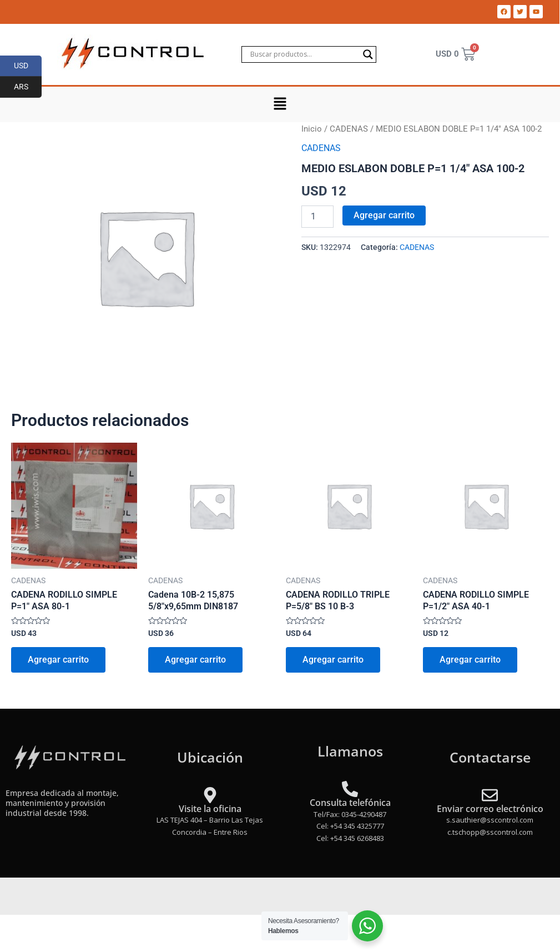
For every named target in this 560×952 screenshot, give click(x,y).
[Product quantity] (317, 217)
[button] (280, 104)
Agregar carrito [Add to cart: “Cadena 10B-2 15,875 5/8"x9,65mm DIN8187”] (195, 660)
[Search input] (304, 54)
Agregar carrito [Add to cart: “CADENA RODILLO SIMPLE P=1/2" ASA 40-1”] (470, 660)
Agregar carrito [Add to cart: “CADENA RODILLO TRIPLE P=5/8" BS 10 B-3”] (333, 660)
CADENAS (349, 129)
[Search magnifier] (368, 54)
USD (28, 66)
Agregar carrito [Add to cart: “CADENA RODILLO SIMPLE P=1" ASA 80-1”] (58, 660)
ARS (28, 87)
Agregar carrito (384, 215)
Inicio (312, 129)
